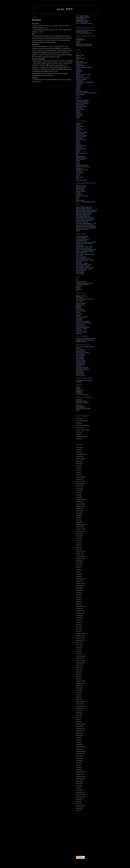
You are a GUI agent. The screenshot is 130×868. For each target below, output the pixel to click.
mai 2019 (79, 765)
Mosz (77, 155)
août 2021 (79, 804)
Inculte (78, 88)
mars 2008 (79, 490)
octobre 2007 (80, 479)
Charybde (79, 320)
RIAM (78, 199)
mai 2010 (79, 543)
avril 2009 (79, 515)
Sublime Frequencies (82, 170)
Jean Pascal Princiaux (82, 368)
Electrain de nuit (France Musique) (86, 228)
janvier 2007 (79, 461)
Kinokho (78, 288)
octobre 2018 (80, 749)
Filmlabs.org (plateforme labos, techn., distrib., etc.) (85, 252)
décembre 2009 (80, 531)
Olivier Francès (80, 356)
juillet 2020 (79, 790)
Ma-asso (78, 193)
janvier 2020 (79, 781)
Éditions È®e (80, 76)
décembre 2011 (80, 586)
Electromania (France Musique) (85, 225)
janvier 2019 (79, 756)
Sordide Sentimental (82, 165)
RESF (78, 410)
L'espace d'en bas (81, 282)
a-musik (78, 41)
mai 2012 (79, 597)
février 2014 (79, 645)
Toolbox (78, 43)
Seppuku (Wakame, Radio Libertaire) (87, 210)
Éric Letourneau (81, 363)
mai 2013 (79, 624)
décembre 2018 (80, 754)
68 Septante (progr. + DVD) (84, 269)
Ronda (78, 161)
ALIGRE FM (43, 80)
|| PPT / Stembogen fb (82, 22)
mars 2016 (79, 690)
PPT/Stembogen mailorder (84, 33)
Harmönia (79, 147)
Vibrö (77, 179)
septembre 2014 (81, 656)
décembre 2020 (80, 797)
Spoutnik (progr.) (81, 271)
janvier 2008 (79, 486)
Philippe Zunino (80, 375)
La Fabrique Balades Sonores (85, 283)
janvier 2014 (79, 643)
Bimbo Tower (80, 297)
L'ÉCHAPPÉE (55, 61)
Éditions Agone (80, 58)
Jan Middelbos (80, 365)
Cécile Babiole (80, 350)
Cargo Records (80, 44)
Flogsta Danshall (81, 146)
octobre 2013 (80, 636)
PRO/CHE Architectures (83, 369)
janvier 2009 (79, 509)
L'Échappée (79, 81)
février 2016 (79, 688)
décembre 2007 (80, 484)
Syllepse (78, 111)
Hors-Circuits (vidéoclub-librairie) (85, 254)
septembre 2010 (81, 552)
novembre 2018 (80, 751)
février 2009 (79, 511)
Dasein (78, 73)
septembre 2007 (81, 477)
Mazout (78, 152)
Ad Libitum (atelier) (81, 238)
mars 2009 (79, 513)
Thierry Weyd (80, 374)
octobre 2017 (80, 726)
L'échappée (40, 55)
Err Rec (78, 141)
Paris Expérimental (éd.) (83, 266)
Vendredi (78, 333)
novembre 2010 (80, 556)
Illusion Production (81, 149)
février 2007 (79, 463)
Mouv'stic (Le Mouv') (82, 229)
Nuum (78, 197)
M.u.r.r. (78, 96)
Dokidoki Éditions (81, 140)
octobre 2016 (80, 704)
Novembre (79, 434)
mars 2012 (79, 593)
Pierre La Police (81, 360)
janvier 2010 (79, 534)
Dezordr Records (81, 137)
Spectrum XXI (53, 30)
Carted (78, 69)
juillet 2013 (79, 629)
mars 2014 (79, 647)
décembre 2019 (80, 779)
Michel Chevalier (81, 351)
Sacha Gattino (80, 357)
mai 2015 (79, 674)
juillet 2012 (79, 602)
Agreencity (79, 400)
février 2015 (79, 667)
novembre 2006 (80, 459)
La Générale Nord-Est (82, 285)
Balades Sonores (81, 185)
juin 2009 (79, 520)
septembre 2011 (81, 579)
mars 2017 (79, 715)
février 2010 (79, 536)
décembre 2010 (80, 559)
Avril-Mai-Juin (80, 428)
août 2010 (79, 549)
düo (77, 279)
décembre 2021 (80, 806)
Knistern (78, 150)
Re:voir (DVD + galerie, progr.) (85, 268)
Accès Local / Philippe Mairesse (85, 347)
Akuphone (79, 123)
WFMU (78, 231)
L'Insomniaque (80, 94)
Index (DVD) (80, 256)
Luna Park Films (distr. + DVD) (85, 260)
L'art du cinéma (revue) (83, 239)
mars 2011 (79, 565)
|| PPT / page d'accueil (82, 16)
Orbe (77, 99)
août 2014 (79, 654)
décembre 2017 (80, 731)
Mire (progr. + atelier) (82, 263)
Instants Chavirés (81, 191)
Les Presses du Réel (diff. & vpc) (85, 30)
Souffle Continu (80, 305)
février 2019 (79, 758)
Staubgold (79, 168)
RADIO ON (36, 26)
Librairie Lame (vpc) (82, 32)
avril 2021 (79, 801)
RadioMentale (80, 371)
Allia (77, 60)
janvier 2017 (79, 711)
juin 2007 (79, 472)
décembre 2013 (80, 640)
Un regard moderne (82, 332)
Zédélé (78, 117)
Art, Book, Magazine (82, 317)
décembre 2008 (80, 506)
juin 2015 (79, 677)
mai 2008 (79, 495)
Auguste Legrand (81, 362)
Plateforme (79, 289)
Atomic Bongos (80, 126)
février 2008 (79, 488)
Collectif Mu (79, 194)
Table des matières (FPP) (83, 215)
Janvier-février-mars (82, 421)
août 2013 (79, 631)
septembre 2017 (81, 724)
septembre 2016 (81, 701)
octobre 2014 (80, 658)
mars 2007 (79, 465)
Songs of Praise (63, 80)
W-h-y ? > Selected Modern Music (86, 202)
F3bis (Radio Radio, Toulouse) (85, 217)
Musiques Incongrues (82, 196)
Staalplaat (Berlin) (81, 341)
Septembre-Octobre (82, 437)
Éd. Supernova (80, 109)
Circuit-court (79, 245)
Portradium (79, 366)
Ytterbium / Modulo (81, 180)
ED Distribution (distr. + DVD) (84, 247)
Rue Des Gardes (81, 303)
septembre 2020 (81, 792)
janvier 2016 (79, 686)
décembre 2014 (80, 663)
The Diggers (79, 406)
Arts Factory (79, 318)
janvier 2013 (79, 615)
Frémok (78, 85)
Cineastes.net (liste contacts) (84, 244)
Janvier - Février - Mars (83, 430)
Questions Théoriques (82, 103)
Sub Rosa (79, 171)
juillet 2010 (79, 547)
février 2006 (79, 447)
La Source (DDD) (81, 311)
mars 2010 (79, 538)
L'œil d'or (79, 97)
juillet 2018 (79, 745)
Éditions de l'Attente (82, 63)
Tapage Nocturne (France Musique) (86, 226)
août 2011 (79, 577)
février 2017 (79, 713)
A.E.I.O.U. (79, 57)
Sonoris (78, 164)
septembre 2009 (81, 525)
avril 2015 (79, 672)
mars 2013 (79, 620)
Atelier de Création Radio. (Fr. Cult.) (86, 223)
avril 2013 (79, 622)
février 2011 (79, 563)
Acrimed (78, 387)
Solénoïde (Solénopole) (83, 216)
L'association (80, 61)
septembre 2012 (81, 606)
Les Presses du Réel (82, 102)
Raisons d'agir (80, 105)
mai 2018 (79, 740)
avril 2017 (79, 717)
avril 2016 (79, 692)
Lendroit (78, 90)
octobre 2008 (80, 502)
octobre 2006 (80, 456)
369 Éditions (80, 114)
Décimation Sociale (81, 135)
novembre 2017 (80, 729)
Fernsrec (78, 144)
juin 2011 (79, 572)
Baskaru (78, 128)
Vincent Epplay (80, 354)
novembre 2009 (80, 529)
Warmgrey (79, 382)
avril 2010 (79, 540)
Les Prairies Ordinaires (83, 100)
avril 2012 (79, 595)
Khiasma (78, 286)
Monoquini (79, 262)
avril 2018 (79, 738)
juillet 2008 (79, 497)
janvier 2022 (79, 808)
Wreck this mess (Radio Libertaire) (86, 212)
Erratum (78, 143)
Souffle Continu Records (83, 167)
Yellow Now (79, 115)
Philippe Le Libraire (81, 329)
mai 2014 (79, 649)
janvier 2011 (79, 561)
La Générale (50, 46)
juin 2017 (79, 720)
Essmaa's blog (80, 188)
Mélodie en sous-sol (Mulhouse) (85, 340)
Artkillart (78, 125)
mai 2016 (79, 695)
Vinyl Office (79, 314)
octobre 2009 (80, 527)
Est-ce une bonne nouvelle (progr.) (86, 250)
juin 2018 (79, 742)
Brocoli (78, 131)
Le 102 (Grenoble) (81, 257)
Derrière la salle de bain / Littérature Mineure (83, 79)
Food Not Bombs (81, 407)
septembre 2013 (81, 633)
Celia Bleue (79, 70)
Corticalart (79, 38)
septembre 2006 (81, 454)
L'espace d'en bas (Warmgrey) (85, 82)
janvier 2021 (79, 799)
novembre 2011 (80, 583)
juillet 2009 (79, 522)
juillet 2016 (79, 699)
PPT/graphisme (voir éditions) (84, 380)
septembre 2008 (81, 499)
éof (77, 280)
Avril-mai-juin (80, 418)
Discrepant (79, 138)
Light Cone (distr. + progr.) (83, 259)
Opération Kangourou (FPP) (84, 213)
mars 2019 (79, 761)
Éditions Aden (80, 55)
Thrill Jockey (80, 173)
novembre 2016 (80, 706)
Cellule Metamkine (81, 241)
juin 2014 (79, 652)
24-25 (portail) (80, 274)
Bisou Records (80, 129)
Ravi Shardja (80, 372)
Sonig (78, 162)
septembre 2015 (81, 681)
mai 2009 (79, 518)
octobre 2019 (80, 774)
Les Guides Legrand (82, 91)
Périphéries (79, 393)
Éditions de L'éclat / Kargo (83, 75)
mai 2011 (79, 570)
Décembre (79, 423)
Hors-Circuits (80, 300)
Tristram (78, 112)
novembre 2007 (80, 481)
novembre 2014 (80, 661)
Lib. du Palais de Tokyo (83, 327)
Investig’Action (80, 390)
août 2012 (79, 604)
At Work (78, 348)
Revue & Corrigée (81, 106)
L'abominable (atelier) (82, 236)
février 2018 (79, 735)
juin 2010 (79, 545)
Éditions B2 (79, 64)
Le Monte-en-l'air (81, 326)
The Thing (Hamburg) (82, 394)
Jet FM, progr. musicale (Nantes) (85, 219)
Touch (78, 176)
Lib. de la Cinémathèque (83, 321)
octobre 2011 (80, 581)
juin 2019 (79, 767)
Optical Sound (80, 156)
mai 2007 (79, 470)
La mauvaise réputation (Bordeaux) (86, 338)
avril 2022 (79, 810)
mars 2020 (79, 785)
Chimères (79, 72)
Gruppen (78, 87)
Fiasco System (80, 190)
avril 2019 (79, 763)
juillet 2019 (79, 770)
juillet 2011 (79, 574)
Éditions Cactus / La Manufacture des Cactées (84, 67)
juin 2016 (79, 697)
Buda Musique (80, 134)
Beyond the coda (81, 187)
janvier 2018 (79, 733)
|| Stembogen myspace (83, 17)
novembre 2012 (80, 611)
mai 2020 (79, 788)
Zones (78, 118)
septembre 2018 (81, 747)
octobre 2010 (80, 554)
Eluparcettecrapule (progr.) (84, 248)
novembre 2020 (80, 795)
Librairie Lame (80, 324)
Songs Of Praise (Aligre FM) (84, 207)
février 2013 (79, 617)
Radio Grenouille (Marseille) (84, 220)
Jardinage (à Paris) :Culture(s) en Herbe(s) (82, 402)
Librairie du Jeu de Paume (84, 323)
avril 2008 (79, 493)
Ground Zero (80, 309)
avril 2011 (79, 568)
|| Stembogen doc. (81, 19)
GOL (34, 30)
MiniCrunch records (82, 153)
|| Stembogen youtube (82, 20)
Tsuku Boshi (79, 177)
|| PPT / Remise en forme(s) (84, 23)
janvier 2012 (79, 588)
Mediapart (79, 391)
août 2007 (79, 475)
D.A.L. (78, 404)
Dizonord (79, 308)
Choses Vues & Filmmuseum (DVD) (86, 242)
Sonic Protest (80, 200)
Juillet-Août (79, 439)
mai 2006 (79, 452)
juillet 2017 (79, 722)
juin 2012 (79, 599)
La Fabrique (79, 84)
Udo (44, 26)
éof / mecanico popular (83, 353)
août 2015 (79, 679)
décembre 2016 (80, 708)
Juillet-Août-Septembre (83, 425)
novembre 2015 (80, 683)
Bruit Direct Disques (82, 132)
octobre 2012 (80, 608)
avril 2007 (79, 468)
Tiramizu (78, 174)
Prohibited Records (81, 158)
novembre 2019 (80, 776)
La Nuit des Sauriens (82, 222)
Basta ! (78, 388)
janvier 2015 (79, 665)
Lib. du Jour (79, 302)
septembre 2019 (81, 772)
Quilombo (79, 330)
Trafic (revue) (80, 272)
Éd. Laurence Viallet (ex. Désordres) (86, 93)
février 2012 (79, 590)
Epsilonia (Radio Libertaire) (84, 209)
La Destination (80, 359)
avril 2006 (79, 450)
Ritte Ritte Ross (80, 159)
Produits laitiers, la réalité (83, 409)
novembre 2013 (80, 638)
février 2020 (79, 783)
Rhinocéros (79, 108)
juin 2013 (79, 627)
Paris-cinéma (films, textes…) (84, 265)
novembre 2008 (80, 504)
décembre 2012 (80, 613)
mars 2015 (79, 670)
